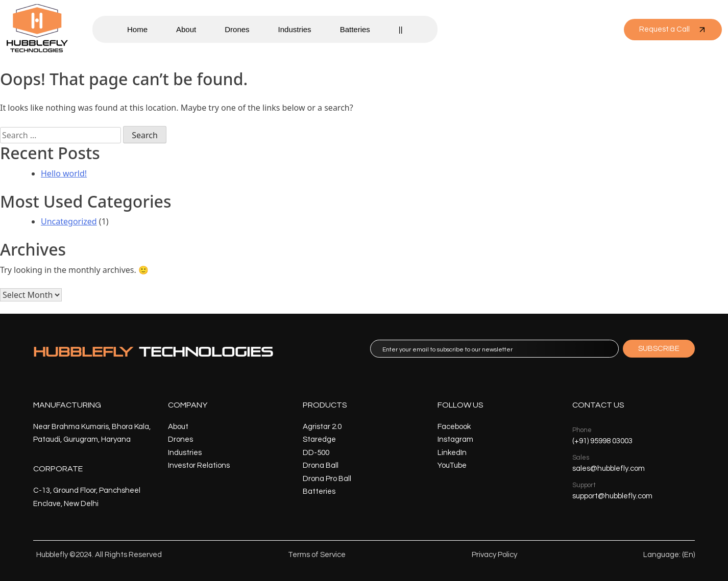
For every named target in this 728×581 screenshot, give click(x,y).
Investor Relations (199, 465)
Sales (581, 458)
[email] (494, 349)
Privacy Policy (494, 555)
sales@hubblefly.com (609, 469)
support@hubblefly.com (612, 496)
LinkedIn (452, 453)
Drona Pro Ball (327, 479)
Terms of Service (317, 555)
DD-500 (316, 453)
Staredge (319, 439)
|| (401, 29)
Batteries (355, 29)
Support (584, 485)
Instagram (455, 439)
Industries (295, 29)
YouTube (452, 465)
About (186, 29)
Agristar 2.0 (322, 427)
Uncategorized (69, 221)
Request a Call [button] (673, 30)
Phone (582, 430)
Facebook (454, 427)
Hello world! (64, 173)
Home (137, 29)
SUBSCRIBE (659, 349)
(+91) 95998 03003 (602, 441)
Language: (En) (669, 555)
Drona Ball (321, 465)
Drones (237, 29)
